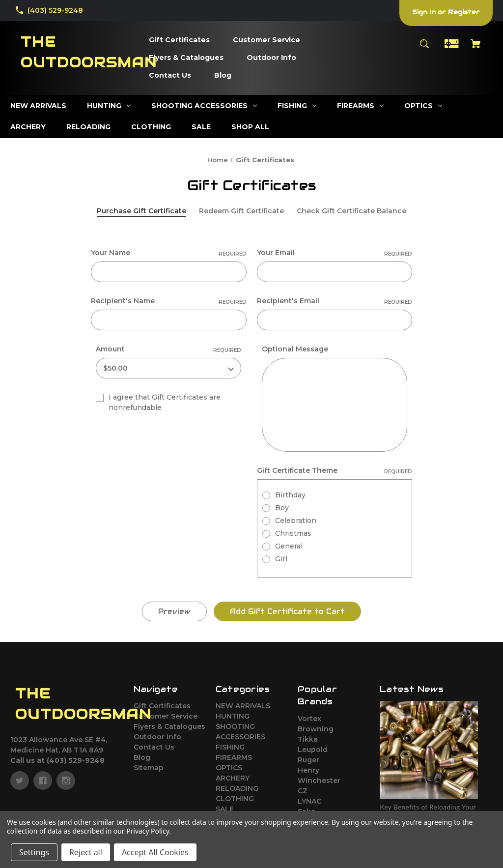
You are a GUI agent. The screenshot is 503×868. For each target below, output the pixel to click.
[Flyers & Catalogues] (186, 58)
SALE (225, 809)
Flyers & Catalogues (169, 726)
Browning (316, 729)
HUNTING (233, 716)
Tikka (308, 739)
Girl (281, 559)
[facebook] (43, 781)
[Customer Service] (266, 40)
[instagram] (66, 781)
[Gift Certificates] (179, 40)
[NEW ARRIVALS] (38, 106)
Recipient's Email (335, 301)
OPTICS (229, 768)
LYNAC (309, 801)
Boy (282, 508)
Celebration (296, 521)
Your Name (169, 253)
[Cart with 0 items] (476, 48)
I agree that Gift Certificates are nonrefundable (165, 402)
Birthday (290, 495)
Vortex (309, 719)
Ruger (308, 760)
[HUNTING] (109, 106)
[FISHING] (297, 106)
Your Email (335, 253)
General (289, 546)
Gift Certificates (162, 706)
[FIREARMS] (360, 106)
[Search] (424, 48)
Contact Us (154, 747)
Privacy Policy (148, 831)
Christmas (293, 533)
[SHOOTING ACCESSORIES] (204, 106)
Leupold (313, 750)
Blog (142, 757)
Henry (308, 770)
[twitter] (20, 781)
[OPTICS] (423, 106)
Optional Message (295, 349)
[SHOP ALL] (250, 127)
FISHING (230, 747)
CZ (303, 791)
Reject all (86, 852)
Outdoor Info (157, 737)
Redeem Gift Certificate (241, 211)
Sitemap (149, 768)
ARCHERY (233, 778)
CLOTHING (235, 799)
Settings (34, 852)
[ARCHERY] (28, 127)
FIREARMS (234, 757)
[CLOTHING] (151, 127)
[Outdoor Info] (271, 58)
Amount (168, 349)
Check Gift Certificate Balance (351, 211)
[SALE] (201, 127)
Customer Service (166, 716)
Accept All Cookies (155, 852)
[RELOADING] (88, 127)
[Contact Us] (170, 76)
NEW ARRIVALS (243, 706)
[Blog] (223, 76)
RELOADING (237, 788)
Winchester (319, 781)
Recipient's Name (169, 301)
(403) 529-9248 (55, 10)
